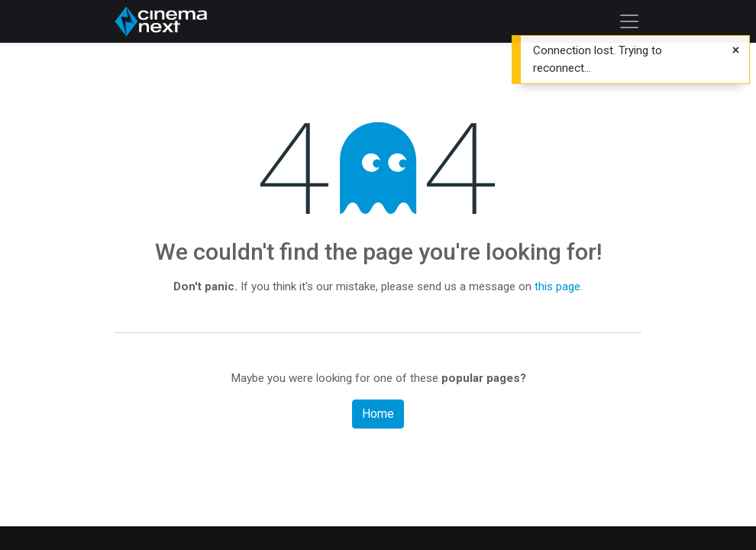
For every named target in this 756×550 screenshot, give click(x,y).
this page (557, 286)
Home (378, 414)
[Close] (736, 50)
